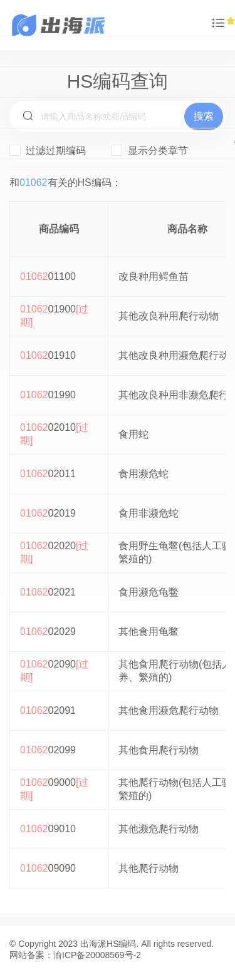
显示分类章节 (149, 150)
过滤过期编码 (48, 150)
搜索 (204, 116)
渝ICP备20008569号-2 (97, 955)
